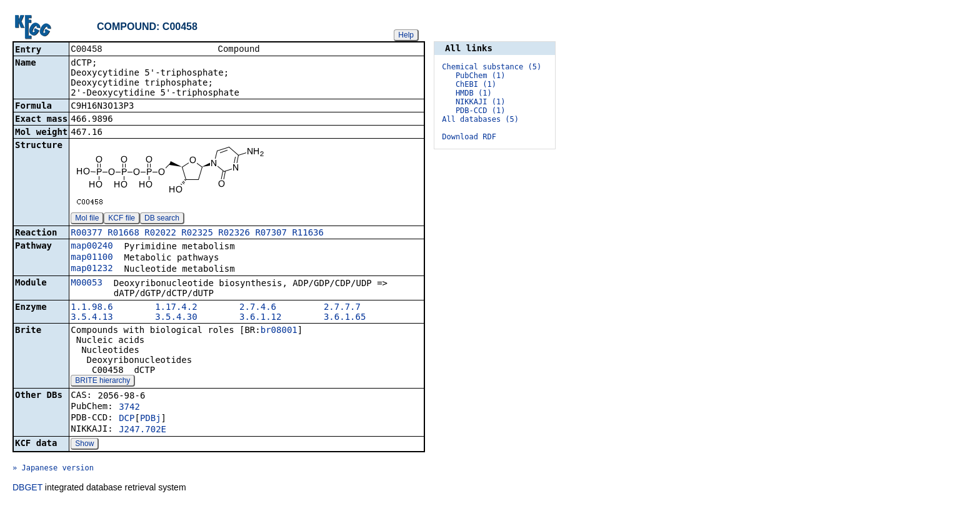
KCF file (122, 219)
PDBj (151, 419)
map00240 (92, 247)
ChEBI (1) (476, 84)
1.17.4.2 (176, 308)
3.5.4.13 (92, 318)
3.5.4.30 (176, 318)
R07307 (271, 234)
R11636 (308, 234)
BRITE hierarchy (102, 382)
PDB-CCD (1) (480, 111)
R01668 (123, 234)
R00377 (87, 234)
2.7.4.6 (258, 308)
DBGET (27, 489)
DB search (162, 219)
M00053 (87, 284)
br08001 (279, 331)
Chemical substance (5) (492, 67)
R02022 (160, 234)
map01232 (92, 269)
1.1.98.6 (92, 308)
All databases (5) (480, 119)
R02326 (234, 234)
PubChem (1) (480, 76)
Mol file (87, 219)
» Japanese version (53, 469)
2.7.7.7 (342, 308)
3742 (129, 408)
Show (84, 445)
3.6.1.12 (260, 318)
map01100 (92, 258)
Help (406, 35)
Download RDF (469, 137)
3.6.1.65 (345, 318)
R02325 (197, 234)
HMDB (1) (474, 93)
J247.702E (142, 430)
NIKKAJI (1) (480, 102)
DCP (127, 419)
